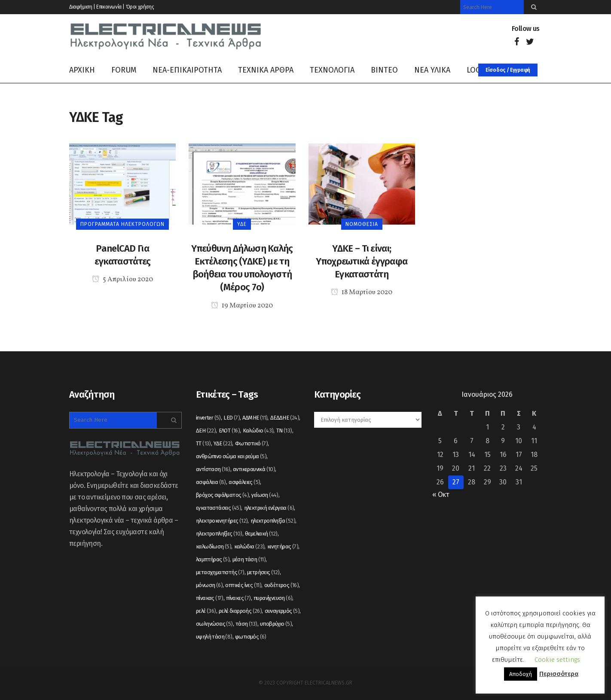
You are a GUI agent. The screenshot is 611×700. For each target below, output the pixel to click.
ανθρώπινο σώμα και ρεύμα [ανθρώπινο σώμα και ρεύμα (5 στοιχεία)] (231, 456)
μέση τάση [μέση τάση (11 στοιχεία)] (249, 559)
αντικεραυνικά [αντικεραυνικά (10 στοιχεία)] (254, 469)
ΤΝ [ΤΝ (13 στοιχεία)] (284, 431)
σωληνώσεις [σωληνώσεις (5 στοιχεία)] (214, 624)
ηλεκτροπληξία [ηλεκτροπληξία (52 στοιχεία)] (273, 521)
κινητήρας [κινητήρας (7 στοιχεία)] (283, 546)
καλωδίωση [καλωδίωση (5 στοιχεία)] (214, 546)
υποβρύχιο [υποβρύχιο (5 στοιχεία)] (276, 624)
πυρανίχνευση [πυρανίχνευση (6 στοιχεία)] (273, 598)
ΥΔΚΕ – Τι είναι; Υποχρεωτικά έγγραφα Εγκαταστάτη (362, 262)
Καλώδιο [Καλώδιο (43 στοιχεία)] (258, 431)
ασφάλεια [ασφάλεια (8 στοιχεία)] (211, 482)
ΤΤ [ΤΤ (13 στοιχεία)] (203, 443)
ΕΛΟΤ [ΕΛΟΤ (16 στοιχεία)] (229, 431)
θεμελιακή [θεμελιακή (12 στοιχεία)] (261, 534)
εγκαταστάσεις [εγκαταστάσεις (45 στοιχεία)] (218, 508)
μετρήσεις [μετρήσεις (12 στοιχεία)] (263, 572)
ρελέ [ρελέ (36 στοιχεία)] (206, 611)
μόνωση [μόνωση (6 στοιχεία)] (209, 585)
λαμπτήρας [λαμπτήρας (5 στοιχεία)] (213, 559)
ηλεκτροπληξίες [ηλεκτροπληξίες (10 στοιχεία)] (219, 534)
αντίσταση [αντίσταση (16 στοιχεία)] (213, 469)
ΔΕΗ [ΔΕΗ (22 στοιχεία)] (206, 431)
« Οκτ (441, 495)
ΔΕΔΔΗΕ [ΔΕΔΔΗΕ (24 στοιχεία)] (285, 418)
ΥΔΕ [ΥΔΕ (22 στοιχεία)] (223, 443)
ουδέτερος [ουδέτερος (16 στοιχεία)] (282, 585)
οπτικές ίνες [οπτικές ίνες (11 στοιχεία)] (243, 585)
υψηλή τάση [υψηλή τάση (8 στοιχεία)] (214, 637)
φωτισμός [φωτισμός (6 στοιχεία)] (251, 637)
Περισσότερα (559, 674)
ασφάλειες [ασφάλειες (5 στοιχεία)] (244, 482)
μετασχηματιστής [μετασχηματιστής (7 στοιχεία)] (220, 572)
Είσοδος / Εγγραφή (508, 70)
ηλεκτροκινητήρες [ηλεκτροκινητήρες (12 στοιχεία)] (222, 521)
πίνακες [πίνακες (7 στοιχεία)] (238, 598)
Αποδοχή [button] (521, 674)
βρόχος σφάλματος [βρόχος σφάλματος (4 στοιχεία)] (222, 495)
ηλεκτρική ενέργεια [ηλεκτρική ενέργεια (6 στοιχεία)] (269, 508)
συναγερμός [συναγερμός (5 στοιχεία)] (282, 611)
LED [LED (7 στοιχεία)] (232, 418)
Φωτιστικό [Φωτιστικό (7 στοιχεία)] (251, 443)
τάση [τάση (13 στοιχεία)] (246, 624)
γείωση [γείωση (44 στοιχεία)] (265, 495)
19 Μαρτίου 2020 (242, 306)
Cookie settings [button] (557, 660)
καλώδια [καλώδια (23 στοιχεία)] (249, 546)
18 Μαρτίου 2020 (362, 292)
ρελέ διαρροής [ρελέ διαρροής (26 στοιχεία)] (240, 611)
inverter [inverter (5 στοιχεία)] (208, 418)
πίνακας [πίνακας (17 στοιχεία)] (210, 598)
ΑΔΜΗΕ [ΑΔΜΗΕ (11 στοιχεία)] (255, 418)
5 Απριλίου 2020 (122, 280)
